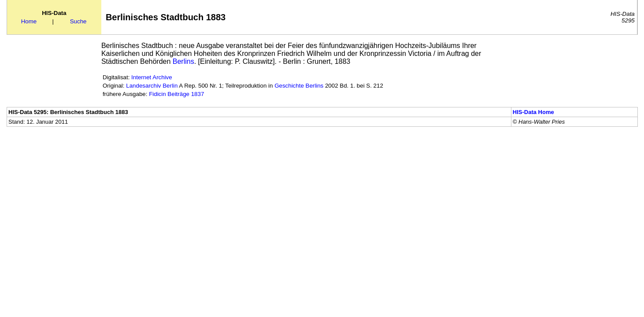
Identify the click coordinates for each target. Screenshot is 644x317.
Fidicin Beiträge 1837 (176, 94)
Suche (78, 21)
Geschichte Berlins (299, 86)
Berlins (183, 61)
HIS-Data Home (533, 112)
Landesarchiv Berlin (152, 86)
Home (29, 21)
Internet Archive (152, 77)
